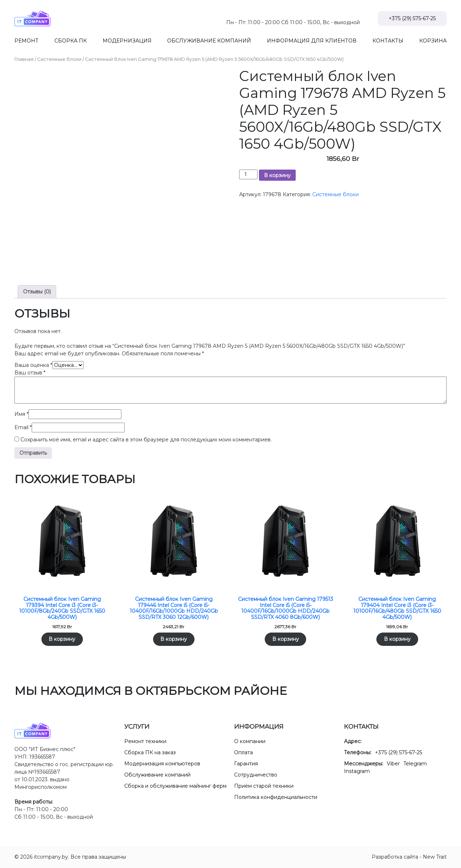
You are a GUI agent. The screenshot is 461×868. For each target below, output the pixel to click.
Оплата (243, 752)
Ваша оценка (33, 365)
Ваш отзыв (30, 373)
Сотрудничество (256, 775)
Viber (393, 764)
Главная (24, 59)
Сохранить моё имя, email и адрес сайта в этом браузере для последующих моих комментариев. (146, 440)
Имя (21, 414)
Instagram (357, 771)
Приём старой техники (264, 786)
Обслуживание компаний (157, 775)
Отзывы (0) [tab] (37, 292)
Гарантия (246, 764)
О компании (250, 741)
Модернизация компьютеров (162, 764)
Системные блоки (59, 59)
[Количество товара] (248, 174)
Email (23, 427)
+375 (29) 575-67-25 (412, 18)
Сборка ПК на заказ (150, 752)
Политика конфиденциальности (276, 797)
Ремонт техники (145, 741)
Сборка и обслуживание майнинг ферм (175, 786)
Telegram (415, 764)
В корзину (277, 175)
